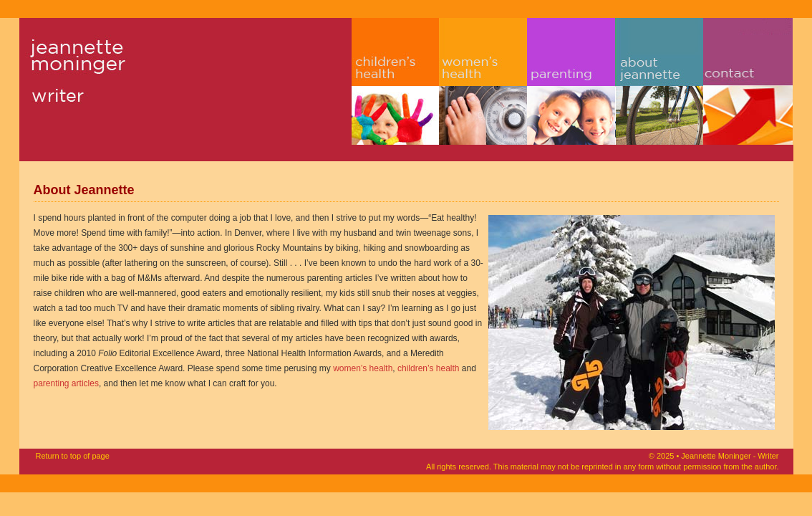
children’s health (429, 368)
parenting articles (66, 383)
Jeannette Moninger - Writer (99, 81)
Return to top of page (73, 456)
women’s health (363, 368)
